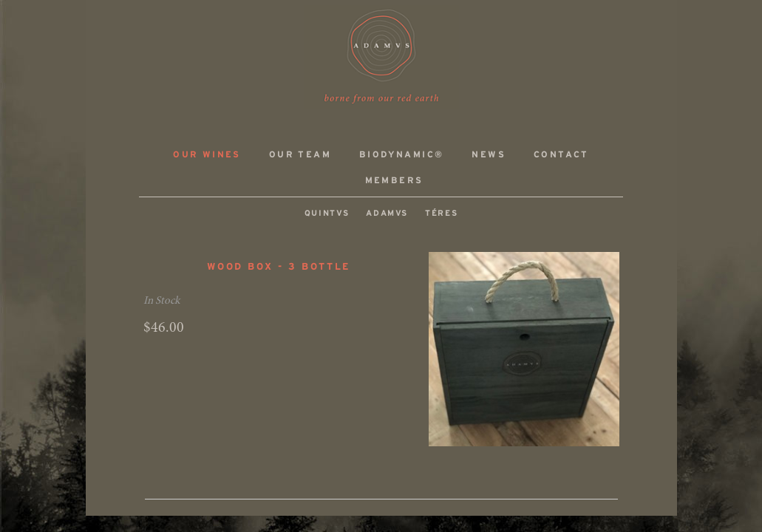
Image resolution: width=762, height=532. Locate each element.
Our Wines (207, 155)
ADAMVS (381, 57)
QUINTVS (327, 214)
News (489, 155)
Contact (561, 155)
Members (394, 181)
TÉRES (441, 214)
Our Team (300, 155)
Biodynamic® (401, 155)
